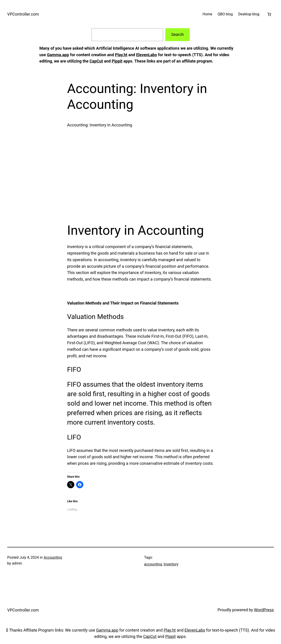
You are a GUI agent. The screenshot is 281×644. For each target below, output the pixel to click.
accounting (153, 564)
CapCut (96, 61)
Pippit (117, 61)
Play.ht (121, 55)
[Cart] (269, 14)
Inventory (171, 564)
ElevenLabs (147, 55)
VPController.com (23, 14)
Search (177, 34)
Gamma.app (58, 55)
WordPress (264, 610)
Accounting (53, 557)
